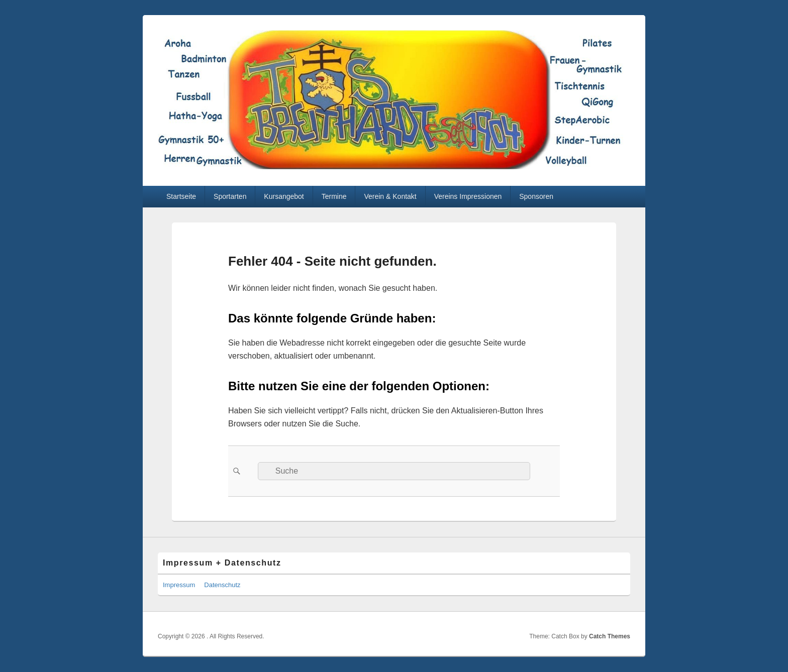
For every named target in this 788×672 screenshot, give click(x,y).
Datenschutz (222, 585)
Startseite (181, 196)
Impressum (179, 585)
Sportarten (230, 196)
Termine (334, 196)
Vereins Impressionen (468, 196)
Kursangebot (284, 196)
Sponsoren (536, 196)
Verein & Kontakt (390, 196)
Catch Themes (610, 636)
